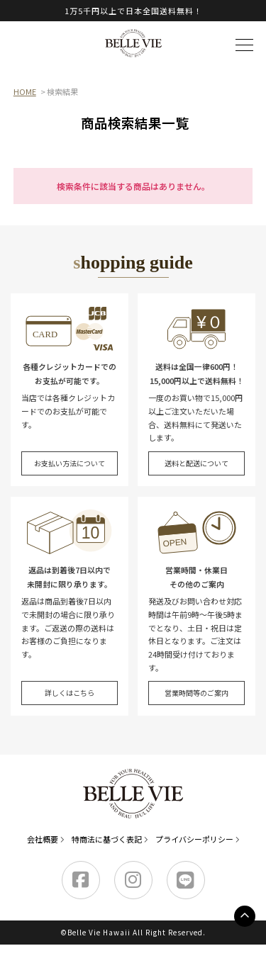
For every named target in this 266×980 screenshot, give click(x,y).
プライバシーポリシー (194, 839)
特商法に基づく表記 (107, 839)
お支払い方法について (70, 463)
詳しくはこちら (70, 693)
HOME (25, 91)
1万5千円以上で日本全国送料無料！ (133, 11)
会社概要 (43, 839)
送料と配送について (196, 463)
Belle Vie (133, 43)
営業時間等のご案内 (196, 693)
